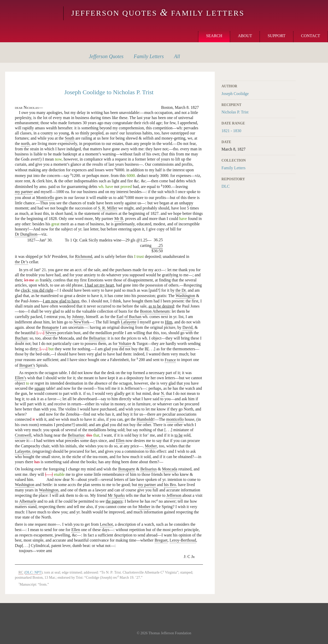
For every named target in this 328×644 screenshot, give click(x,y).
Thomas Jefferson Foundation (170, 633)
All (177, 56)
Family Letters (233, 168)
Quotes (106, 56)
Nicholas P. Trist (235, 112)
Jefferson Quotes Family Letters (158, 13)
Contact (311, 36)
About (245, 36)
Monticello (31, 13)
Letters (149, 56)
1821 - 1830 (231, 131)
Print (292, 75)
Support (276, 36)
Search (214, 36)
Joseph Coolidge (235, 94)
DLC (225, 186)
